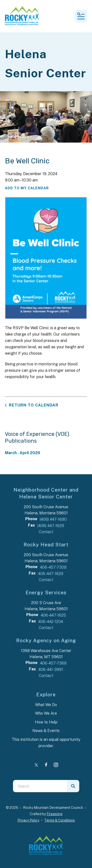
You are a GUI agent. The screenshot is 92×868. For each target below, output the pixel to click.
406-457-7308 (53, 567)
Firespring (55, 814)
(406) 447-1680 (53, 519)
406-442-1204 (51, 622)
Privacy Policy (28, 820)
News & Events (46, 731)
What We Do (46, 705)
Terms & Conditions (60, 820)
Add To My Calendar (27, 188)
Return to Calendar (34, 405)
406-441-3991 (51, 670)
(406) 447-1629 (51, 526)
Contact (46, 532)
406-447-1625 (53, 615)
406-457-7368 (53, 663)
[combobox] (40, 786)
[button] (81, 16)
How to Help (46, 722)
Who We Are (46, 713)
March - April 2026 (23, 453)
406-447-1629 (51, 574)
